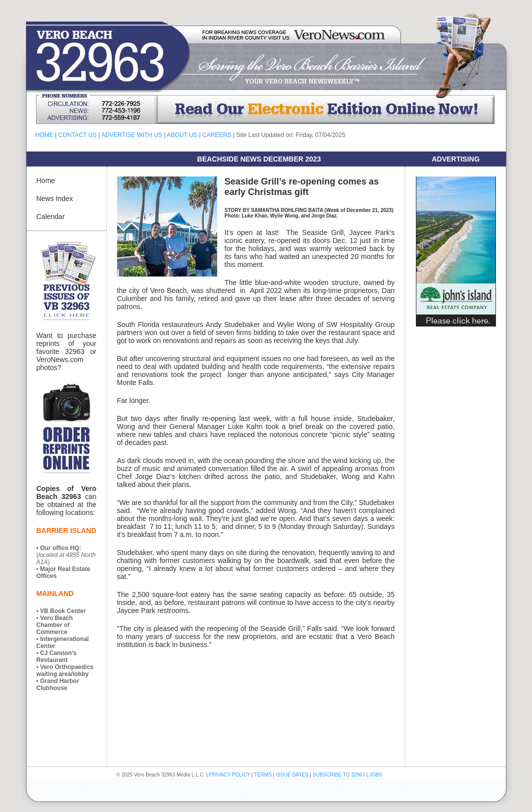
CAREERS (217, 135)
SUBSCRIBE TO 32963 (340, 775)
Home (46, 180)
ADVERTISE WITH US (132, 135)
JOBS (375, 775)
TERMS (263, 775)
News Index (55, 198)
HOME (45, 135)
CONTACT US (77, 135)
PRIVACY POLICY (230, 775)
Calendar (51, 216)
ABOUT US (182, 135)
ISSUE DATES (292, 775)
